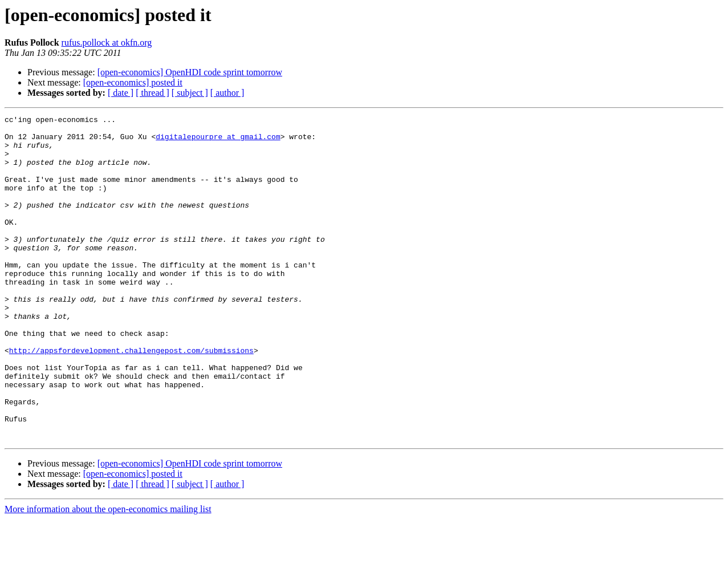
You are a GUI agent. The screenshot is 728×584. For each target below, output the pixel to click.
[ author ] (227, 93)
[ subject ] (190, 93)
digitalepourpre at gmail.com (218, 141)
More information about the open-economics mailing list (108, 574)
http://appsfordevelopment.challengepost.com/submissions (131, 398)
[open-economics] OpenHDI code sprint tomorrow (190, 72)
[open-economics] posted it (133, 82)
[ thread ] (152, 93)
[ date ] (121, 93)
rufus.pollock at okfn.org (107, 42)
